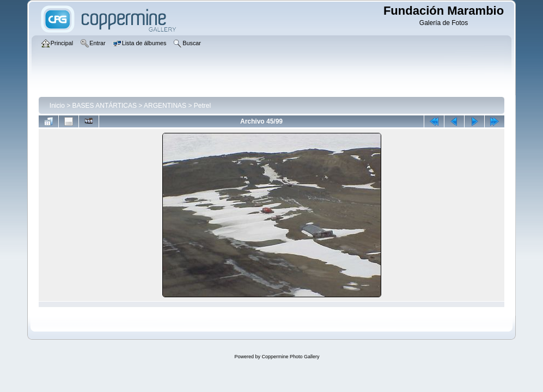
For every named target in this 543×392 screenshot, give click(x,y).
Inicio (57, 106)
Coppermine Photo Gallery (290, 357)
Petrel (202, 106)
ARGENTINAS (165, 106)
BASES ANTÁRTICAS (105, 106)
